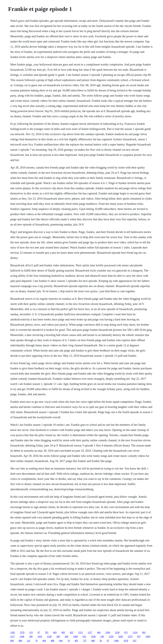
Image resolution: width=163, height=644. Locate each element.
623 (72, 632)
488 (52, 641)
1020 (121, 636)
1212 (80, 632)
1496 (116, 641)
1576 (22, 632)
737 (85, 641)
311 (29, 641)
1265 (13, 632)
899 (20, 641)
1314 (135, 632)
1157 (90, 632)
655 (84, 636)
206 (67, 636)
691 (144, 632)
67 (39, 632)
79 (36, 641)
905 (63, 632)
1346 (22, 636)
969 (12, 641)
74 (69, 641)
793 (47, 632)
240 (102, 636)
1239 (49, 636)
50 (101, 641)
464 (99, 632)
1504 (108, 632)
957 (139, 636)
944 (61, 641)
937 (135, 641)
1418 (40, 636)
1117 (13, 636)
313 (31, 632)
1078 (126, 641)
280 (58, 636)
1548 (93, 636)
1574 (130, 636)
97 (108, 641)
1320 (111, 636)
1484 (75, 636)
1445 (148, 636)
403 (55, 632)
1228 (117, 632)
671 (126, 632)
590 (31, 636)
